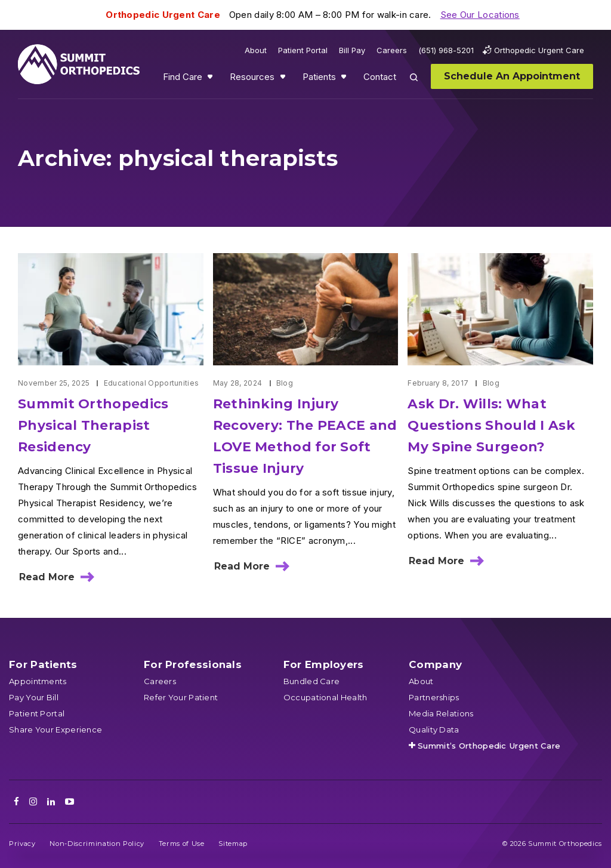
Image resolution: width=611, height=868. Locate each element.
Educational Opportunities (152, 383)
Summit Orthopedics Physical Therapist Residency (93, 425)
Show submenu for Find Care (211, 79)
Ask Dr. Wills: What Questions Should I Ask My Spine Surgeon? (491, 425)
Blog (285, 383)
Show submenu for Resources (284, 79)
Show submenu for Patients (345, 79)
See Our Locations (480, 15)
